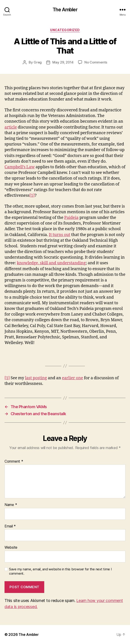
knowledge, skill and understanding (51, 263)
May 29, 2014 (63, 62)
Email (10, 526)
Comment (14, 461)
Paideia (71, 218)
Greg (38, 62)
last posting (36, 378)
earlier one (73, 378)
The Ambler (65, 10)
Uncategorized (65, 30)
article (11, 127)
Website (11, 548)
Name (11, 505)
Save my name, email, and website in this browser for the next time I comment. (60, 571)
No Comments (96, 62)
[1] (32, 196)
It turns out (59, 235)
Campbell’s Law (20, 167)
